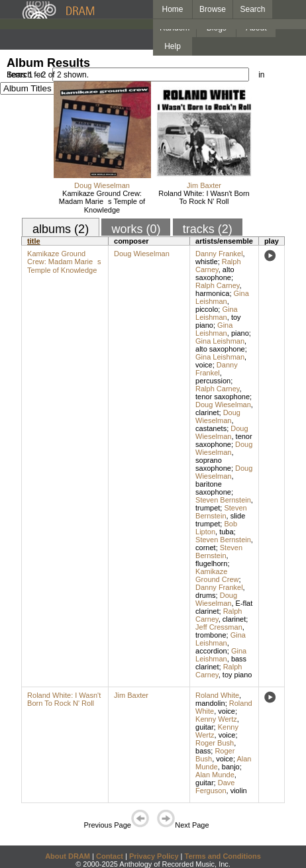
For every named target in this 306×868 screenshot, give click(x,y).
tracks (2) (208, 229)
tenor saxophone (223, 397)
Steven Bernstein (223, 500)
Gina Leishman (222, 297)
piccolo (207, 309)
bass (203, 751)
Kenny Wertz (216, 719)
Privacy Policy (154, 856)
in (261, 75)
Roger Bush (215, 743)
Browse (213, 9)
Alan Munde (215, 775)
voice (204, 365)
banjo (231, 767)
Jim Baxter (204, 185)
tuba (226, 532)
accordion (211, 651)
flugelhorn (211, 563)
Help (173, 46)
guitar (205, 727)
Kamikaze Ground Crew (217, 575)
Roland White (217, 695)
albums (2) (61, 229)
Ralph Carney (218, 265)
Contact (110, 856)
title (34, 241)
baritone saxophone (213, 488)
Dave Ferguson (215, 787)
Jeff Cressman (219, 627)
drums (206, 595)
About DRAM (68, 856)
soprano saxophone (213, 464)
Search (253, 9)
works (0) (136, 229)
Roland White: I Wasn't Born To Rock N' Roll (204, 197)
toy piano (237, 675)
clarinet (207, 412)
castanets (211, 428)
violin (239, 791)
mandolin (210, 703)
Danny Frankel (219, 254)
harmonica (212, 293)
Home (172, 9)
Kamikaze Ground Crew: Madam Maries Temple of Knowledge (102, 202)
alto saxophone (215, 273)
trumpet (208, 508)
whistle (207, 262)
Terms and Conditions (223, 856)
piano (240, 333)
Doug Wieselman (102, 185)
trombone (211, 635)
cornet (206, 548)
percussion (213, 381)
